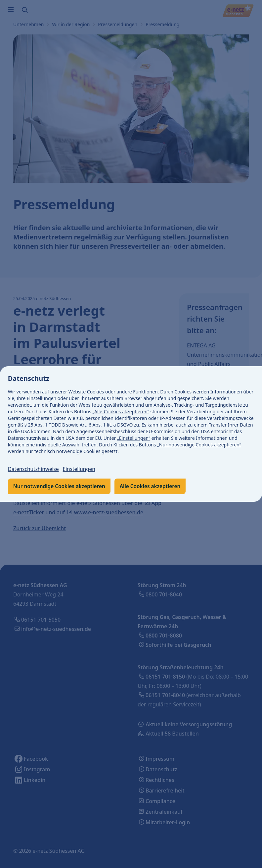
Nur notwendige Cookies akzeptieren (61, 486)
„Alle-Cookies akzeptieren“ (121, 411)
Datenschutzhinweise (34, 469)
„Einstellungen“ (134, 438)
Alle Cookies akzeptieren (155, 486)
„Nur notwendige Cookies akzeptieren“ (199, 445)
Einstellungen (82, 469)
